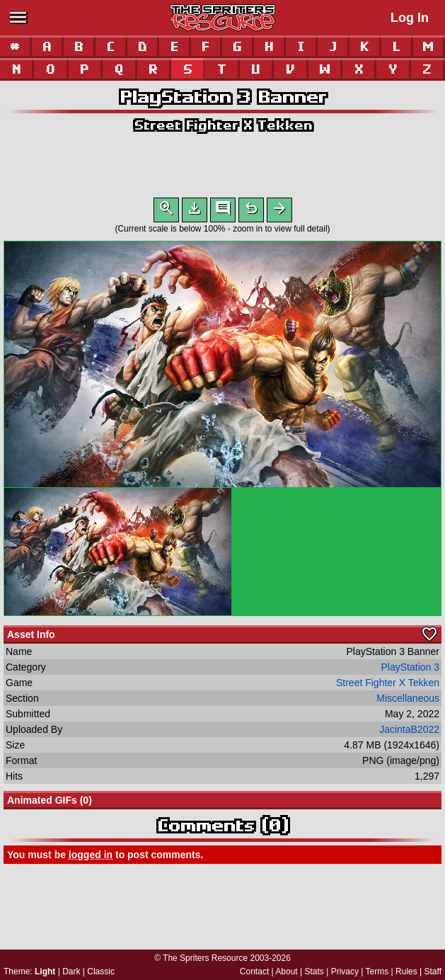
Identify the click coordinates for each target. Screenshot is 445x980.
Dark (71, 972)
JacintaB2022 (409, 732)
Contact (254, 972)
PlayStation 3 (411, 670)
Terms (377, 972)
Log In (410, 18)
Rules (406, 972)
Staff (433, 972)
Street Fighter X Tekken (223, 125)
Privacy (345, 972)
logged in (91, 857)
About (286, 972)
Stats (314, 972)
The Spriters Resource (205, 958)
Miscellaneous (408, 701)
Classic (101, 972)
